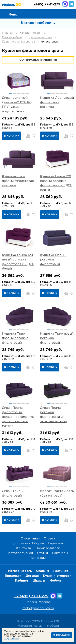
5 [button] (27, 93)
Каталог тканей (21, 553)
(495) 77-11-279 (47, 5)
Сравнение (53, 13)
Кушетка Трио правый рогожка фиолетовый (15, 338)
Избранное (62, 13)
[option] (19, 81)
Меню (13, 15)
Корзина (71, 13)
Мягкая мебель (12, 37)
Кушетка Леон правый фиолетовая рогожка (18, 181)
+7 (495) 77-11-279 (31, 596)
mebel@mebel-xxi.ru (38, 608)
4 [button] (23, 93)
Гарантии (56, 543)
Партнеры (60, 553)
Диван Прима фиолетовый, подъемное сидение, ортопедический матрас (18, 417)
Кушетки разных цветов (19, 42)
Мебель (55, 581)
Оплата (50, 539)
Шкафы (39, 581)
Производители (48, 548)
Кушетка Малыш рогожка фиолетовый (53, 260)
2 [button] (15, 93)
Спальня (43, 571)
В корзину (12, 136)
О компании (30, 539)
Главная (8, 33)
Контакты (24, 548)
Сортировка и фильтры (38, 60)
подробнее (11, 639)
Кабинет (22, 581)
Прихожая (13, 576)
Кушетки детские (40, 37)
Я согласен (62, 635)
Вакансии (38, 558)
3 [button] (19, 93)
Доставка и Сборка (29, 543)
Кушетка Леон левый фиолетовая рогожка (57, 102)
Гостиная (61, 571)
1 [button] (11, 93)
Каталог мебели (31, 33)
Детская (32, 576)
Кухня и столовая (57, 576)
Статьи (42, 553)
